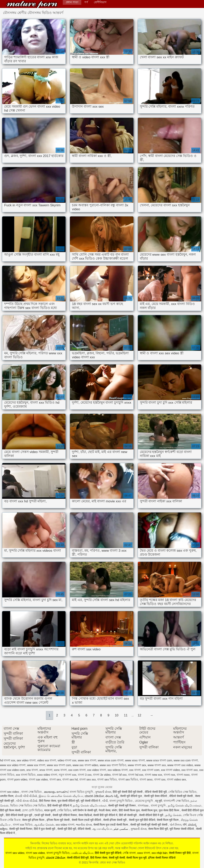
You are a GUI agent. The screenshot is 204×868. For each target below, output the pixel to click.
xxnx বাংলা (60, 770)
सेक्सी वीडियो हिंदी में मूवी (151, 815)
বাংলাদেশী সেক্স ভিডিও (176, 801)
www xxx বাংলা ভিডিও (113, 765)
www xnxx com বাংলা (111, 760)
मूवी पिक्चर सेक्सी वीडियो (182, 829)
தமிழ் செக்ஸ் (173, 815)
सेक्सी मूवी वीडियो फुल (131, 796)
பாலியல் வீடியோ (82, 853)
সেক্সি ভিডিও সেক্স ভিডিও (182, 792)
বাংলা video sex (176, 779)
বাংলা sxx (160, 779)
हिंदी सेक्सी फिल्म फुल (129, 810)
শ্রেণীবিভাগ (100, 2)
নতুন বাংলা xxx (68, 775)
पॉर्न (185, 825)
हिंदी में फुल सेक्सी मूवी (45, 829)
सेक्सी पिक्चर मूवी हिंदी (180, 853)
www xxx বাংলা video (85, 765)
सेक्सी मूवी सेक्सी (117, 858)
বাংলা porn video (17, 779)
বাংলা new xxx (153, 775)
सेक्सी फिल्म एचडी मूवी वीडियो (87, 820)
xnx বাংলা (32, 770)
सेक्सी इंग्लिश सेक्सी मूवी (115, 820)
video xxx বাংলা (47, 760)
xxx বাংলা (135, 770)
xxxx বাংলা (144, 853)
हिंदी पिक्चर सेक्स (48, 801)
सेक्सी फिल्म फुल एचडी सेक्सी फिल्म (111, 825)
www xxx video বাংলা (13, 765)
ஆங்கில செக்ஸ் (44, 825)
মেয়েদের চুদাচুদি (144, 801)
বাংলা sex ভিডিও (128, 779)
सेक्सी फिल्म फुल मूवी (136, 858)
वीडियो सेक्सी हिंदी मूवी (156, 792)
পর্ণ (86, 2)
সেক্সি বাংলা (129, 853)
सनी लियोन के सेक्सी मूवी (85, 810)
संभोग (114, 810)
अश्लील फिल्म (7, 796)
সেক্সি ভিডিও (64, 810)
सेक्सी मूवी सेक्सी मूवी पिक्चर (122, 806)
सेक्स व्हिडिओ (85, 815)
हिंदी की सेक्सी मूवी (128, 815)
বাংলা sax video (38, 779)
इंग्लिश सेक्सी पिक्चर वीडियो (162, 858)
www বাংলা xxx (157, 765)
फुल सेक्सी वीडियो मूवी (68, 801)
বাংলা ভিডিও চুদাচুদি (82, 792)
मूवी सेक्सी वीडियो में (91, 801)
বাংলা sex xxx (88, 779)
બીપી (105, 801)
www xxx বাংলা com (59, 765)
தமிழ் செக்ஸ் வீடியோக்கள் (90, 806)
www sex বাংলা (87, 760)
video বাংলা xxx (67, 760)
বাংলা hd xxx (136, 775)
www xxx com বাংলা (186, 760)
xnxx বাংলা (46, 770)
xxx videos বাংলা (118, 770)
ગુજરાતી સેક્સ (103, 792)
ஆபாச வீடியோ (102, 829)
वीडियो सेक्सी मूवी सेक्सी (181, 796)
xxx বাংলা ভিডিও (26, 775)
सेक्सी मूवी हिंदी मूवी (67, 829)
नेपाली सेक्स (104, 810)
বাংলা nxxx (183, 775)
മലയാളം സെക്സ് (56, 792)
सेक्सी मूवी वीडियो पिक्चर (65, 815)
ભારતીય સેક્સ (84, 825)
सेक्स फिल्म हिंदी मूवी (158, 829)
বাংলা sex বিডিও (107, 779)
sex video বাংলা (26, 760)
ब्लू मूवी (159, 801)
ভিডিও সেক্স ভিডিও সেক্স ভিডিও (28, 806)
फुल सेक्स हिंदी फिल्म (169, 810)
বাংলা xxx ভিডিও (23, 825)
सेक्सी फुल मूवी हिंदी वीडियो (142, 820)
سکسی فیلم (121, 829)
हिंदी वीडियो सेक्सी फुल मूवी (19, 815)
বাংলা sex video (10, 792)
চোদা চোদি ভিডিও (32, 810)
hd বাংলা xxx (8, 760)
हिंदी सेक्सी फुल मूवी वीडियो (108, 853)
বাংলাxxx (144, 806)
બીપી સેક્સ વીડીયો (27, 801)
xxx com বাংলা (77, 770)
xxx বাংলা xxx (190, 770)
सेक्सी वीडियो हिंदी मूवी (78, 858)
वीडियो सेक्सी (84, 829)
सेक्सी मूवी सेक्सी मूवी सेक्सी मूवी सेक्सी (149, 825)
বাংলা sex (55, 779)
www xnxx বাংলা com (159, 760)
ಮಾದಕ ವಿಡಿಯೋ (94, 796)
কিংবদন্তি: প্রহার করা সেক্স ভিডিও (32, 4)
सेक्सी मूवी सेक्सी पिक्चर (21, 829)
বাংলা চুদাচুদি (159, 806)
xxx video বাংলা (97, 770)
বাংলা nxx (170, 775)
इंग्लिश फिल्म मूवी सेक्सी (58, 820)
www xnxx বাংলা (135, 760)
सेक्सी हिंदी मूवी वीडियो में (105, 815)
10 (117, 715)
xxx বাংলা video (171, 770)
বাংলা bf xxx (119, 775)
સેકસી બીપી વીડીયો (26, 796)
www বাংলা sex (137, 765)
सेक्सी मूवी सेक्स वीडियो (156, 796)
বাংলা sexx (146, 779)
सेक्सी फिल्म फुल (149, 810)
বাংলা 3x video (102, 775)
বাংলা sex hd (70, 779)
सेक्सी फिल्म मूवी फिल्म (168, 820)
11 (126, 715)
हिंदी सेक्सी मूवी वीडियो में (59, 806)
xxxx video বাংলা (47, 775)
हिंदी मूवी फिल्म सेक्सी (10, 810)
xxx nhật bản (160, 853)
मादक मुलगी (50, 810)
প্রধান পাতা (72, 2)
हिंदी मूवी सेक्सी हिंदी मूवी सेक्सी (128, 792)
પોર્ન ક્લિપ (176, 825)
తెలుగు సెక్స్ (112, 796)
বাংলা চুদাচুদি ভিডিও (121, 801)
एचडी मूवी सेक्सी (43, 815)
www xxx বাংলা (36, 765)
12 (139, 715)
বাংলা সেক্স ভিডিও (32, 792)
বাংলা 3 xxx (85, 775)
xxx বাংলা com (151, 770)
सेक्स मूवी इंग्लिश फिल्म (34, 820)
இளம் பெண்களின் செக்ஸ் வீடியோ (61, 796)
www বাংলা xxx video (180, 765)
